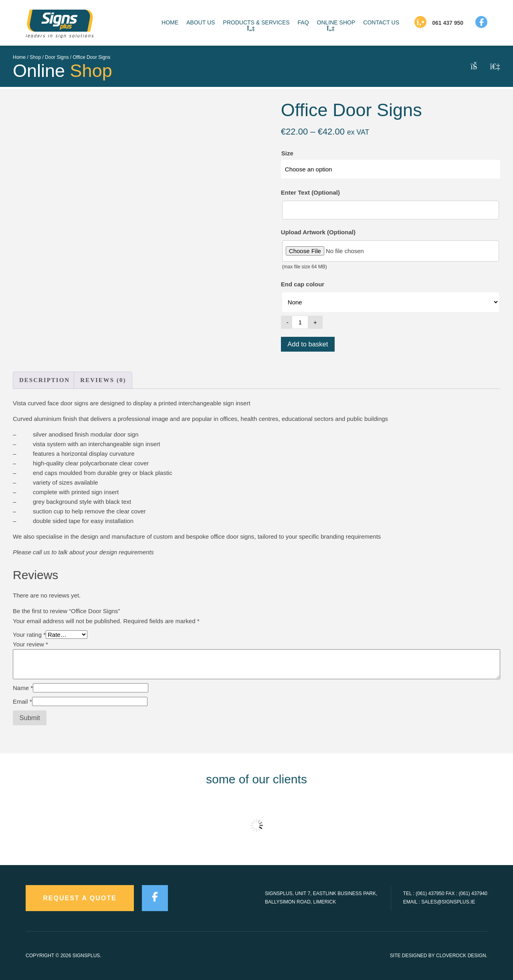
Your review (30, 644)
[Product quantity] (300, 322)
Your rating (29, 635)
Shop (35, 57)
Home (19, 57)
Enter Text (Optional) (310, 192)
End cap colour (303, 284)
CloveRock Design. (462, 956)
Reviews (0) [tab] (103, 380)
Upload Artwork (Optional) (318, 232)
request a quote (80, 898)
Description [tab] (44, 380)
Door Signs (57, 57)
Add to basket (308, 344)
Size (287, 153)
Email (22, 701)
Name (23, 688)
